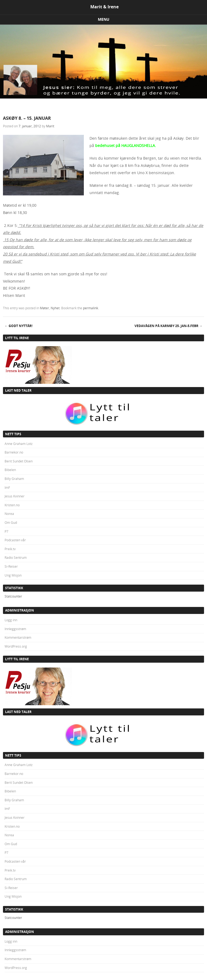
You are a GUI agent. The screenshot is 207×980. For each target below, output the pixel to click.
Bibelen (10, 470)
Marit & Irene (104, 7)
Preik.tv (10, 549)
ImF (7, 487)
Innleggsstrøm (15, 629)
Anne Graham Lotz (19, 444)
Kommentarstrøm (18, 637)
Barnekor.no (14, 452)
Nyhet (55, 308)
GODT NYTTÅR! (18, 326)
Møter (44, 308)
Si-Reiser (11, 566)
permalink (91, 308)
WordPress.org (16, 646)
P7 (6, 531)
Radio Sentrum (16, 557)
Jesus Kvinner (15, 496)
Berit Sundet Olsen (19, 461)
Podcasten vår (15, 540)
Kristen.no (12, 505)
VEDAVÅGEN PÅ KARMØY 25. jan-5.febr (168, 326)
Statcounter (13, 596)
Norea (9, 514)
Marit (50, 126)
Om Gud (11, 522)
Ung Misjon (13, 575)
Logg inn (11, 620)
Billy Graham (14, 479)
